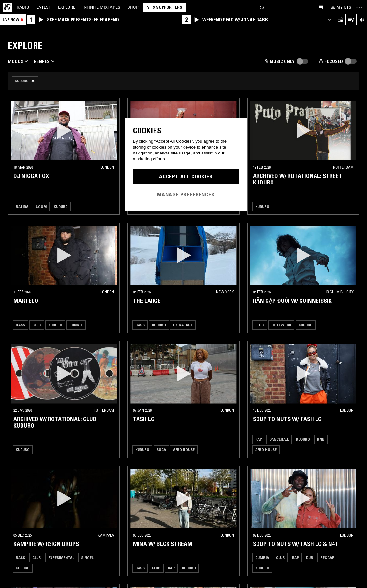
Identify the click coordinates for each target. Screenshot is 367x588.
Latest (44, 7)
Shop (133, 7)
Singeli (88, 558)
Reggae (327, 558)
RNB (321, 439)
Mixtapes (101, 7)
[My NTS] (341, 7)
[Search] (262, 7)
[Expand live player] (329, 20)
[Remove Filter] (25, 81)
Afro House (184, 450)
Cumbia (262, 558)
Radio (23, 7)
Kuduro (61, 206)
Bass (20, 325)
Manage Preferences (186, 194)
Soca (161, 450)
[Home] (7, 7)
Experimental (61, 558)
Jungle (76, 325)
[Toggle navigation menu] (359, 7)
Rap (259, 439)
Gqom (41, 206)
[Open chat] (321, 7)
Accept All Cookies (186, 176)
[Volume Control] (362, 20)
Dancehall (279, 439)
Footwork (281, 325)
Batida (22, 206)
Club (37, 325)
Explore (67, 7)
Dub (310, 558)
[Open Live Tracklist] (351, 20)
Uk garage (183, 325)
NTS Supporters (164, 7)
